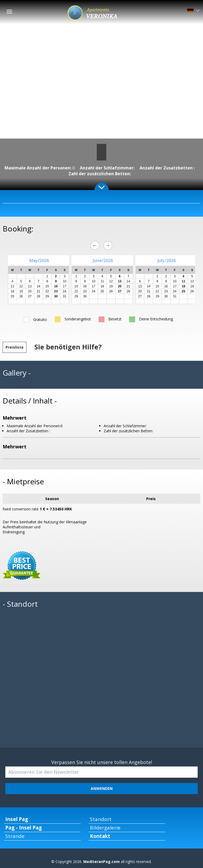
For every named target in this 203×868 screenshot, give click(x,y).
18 (12, 291)
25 (12, 296)
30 (85, 296)
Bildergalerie (105, 828)
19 (21, 291)
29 (47, 296)
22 (47, 291)
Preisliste (15, 347)
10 (93, 281)
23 (85, 291)
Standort (101, 819)
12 (111, 281)
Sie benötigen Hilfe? (68, 347)
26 (21, 296)
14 (128, 281)
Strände (15, 836)
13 (140, 286)
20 (30, 291)
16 (85, 286)
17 (65, 286)
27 (30, 296)
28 (38, 296)
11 (102, 281)
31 (65, 296)
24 (65, 291)
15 (47, 286)
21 (38, 291)
